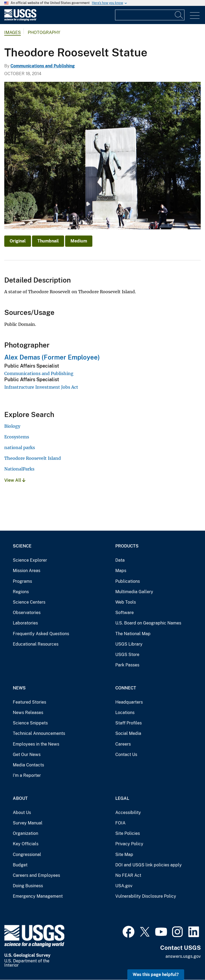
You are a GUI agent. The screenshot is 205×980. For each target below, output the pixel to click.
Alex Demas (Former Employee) (52, 357)
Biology (12, 426)
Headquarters (129, 702)
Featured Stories (29, 702)
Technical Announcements (39, 733)
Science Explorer (30, 560)
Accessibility (128, 813)
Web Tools (126, 602)
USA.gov (124, 886)
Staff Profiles (129, 723)
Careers (123, 744)
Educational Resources (36, 644)
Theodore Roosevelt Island (33, 458)
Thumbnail (48, 241)
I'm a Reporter (27, 775)
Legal (122, 798)
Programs (22, 581)
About (20, 798)
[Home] (20, 20)
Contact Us (126, 755)
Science (22, 546)
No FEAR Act (128, 875)
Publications (128, 581)
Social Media (128, 733)
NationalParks (19, 469)
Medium (79, 241)
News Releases (28, 713)
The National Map (133, 634)
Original (18, 241)
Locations (125, 713)
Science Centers (29, 602)
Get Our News (27, 755)
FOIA (120, 823)
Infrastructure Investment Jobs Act (41, 387)
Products (127, 546)
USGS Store (127, 655)
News (19, 688)
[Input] (150, 15)
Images (13, 32)
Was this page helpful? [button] (156, 975)
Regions (21, 592)
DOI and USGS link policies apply (149, 865)
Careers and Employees (36, 875)
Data (120, 560)
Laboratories (25, 623)
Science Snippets (30, 723)
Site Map (124, 854)
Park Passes (127, 665)
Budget (20, 865)
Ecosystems (17, 437)
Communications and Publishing (43, 66)
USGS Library (129, 644)
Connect (126, 688)
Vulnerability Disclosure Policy (146, 896)
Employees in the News (36, 744)
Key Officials (26, 844)
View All (15, 480)
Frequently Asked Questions (41, 634)
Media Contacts (28, 765)
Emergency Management (38, 896)
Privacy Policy (129, 844)
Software (125, 613)
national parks (20, 447)
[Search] (179, 15)
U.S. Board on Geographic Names (148, 623)
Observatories (27, 613)
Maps (121, 571)
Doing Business (28, 886)
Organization (25, 833)
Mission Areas (27, 571)
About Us (22, 813)
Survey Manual (28, 823)
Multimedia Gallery (134, 592)
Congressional (27, 854)
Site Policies (128, 833)
